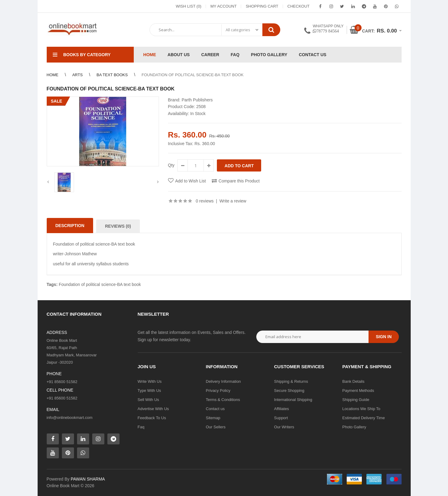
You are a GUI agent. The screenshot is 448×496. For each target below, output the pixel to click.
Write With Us (150, 381)
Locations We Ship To (361, 409)
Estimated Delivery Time (364, 418)
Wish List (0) (188, 6)
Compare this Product (239, 181)
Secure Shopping (289, 391)
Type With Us (149, 391)
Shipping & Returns (291, 381)
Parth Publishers (197, 100)
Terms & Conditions (223, 400)
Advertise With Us (153, 409)
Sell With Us (148, 400)
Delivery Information (224, 381)
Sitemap (213, 418)
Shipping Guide (356, 400)
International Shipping (293, 400)
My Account (224, 6)
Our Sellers (216, 427)
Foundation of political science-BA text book (100, 284)
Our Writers (284, 427)
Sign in (384, 337)
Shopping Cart (262, 6)
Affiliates (282, 409)
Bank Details (354, 381)
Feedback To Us (152, 418)
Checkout (299, 6)
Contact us (215, 409)
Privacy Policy (218, 391)
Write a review (233, 201)
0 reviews (205, 201)
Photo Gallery (354, 427)
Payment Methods (358, 391)
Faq (141, 427)
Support (281, 418)
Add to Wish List (191, 181)
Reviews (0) (118, 226)
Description (70, 226)
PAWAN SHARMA (88, 479)
